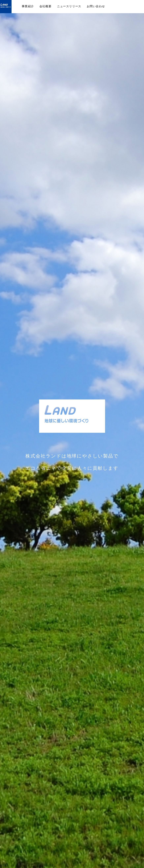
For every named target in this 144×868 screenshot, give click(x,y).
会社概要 (46, 6)
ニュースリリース (69, 6)
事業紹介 (28, 6)
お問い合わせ (96, 6)
